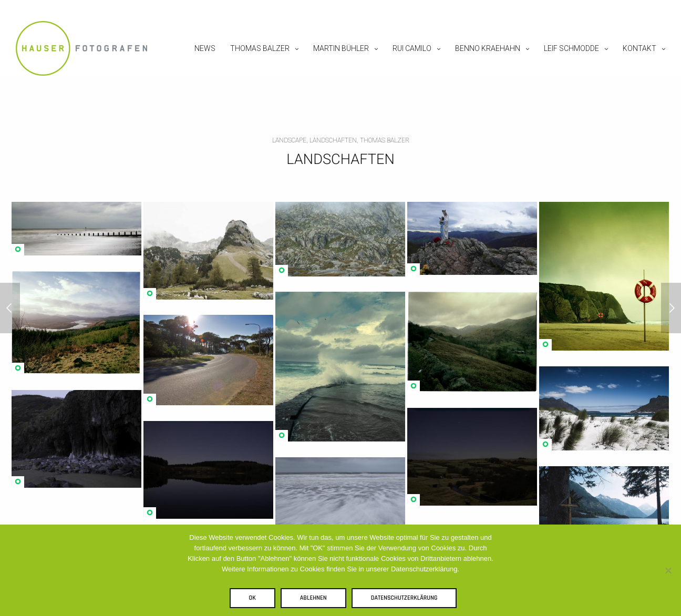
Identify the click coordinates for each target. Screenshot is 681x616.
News (205, 48)
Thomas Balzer (260, 48)
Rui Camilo (412, 48)
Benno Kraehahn (488, 48)
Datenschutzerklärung (404, 598)
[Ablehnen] (668, 570)
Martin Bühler (341, 48)
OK (252, 598)
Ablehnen (313, 598)
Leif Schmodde (571, 48)
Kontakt (639, 48)
